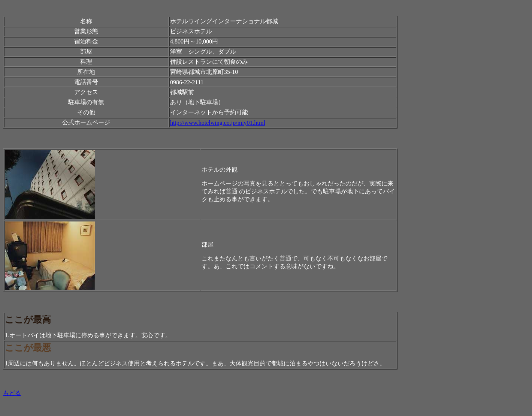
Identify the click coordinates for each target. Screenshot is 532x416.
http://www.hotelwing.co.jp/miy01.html (218, 123)
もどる (12, 393)
